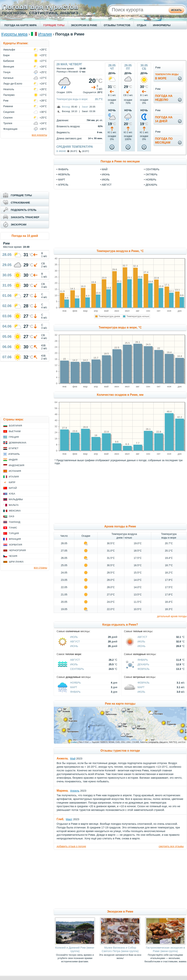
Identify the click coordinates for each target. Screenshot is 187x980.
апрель (63, 185)
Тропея (8, 123)
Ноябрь (76, 683)
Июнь (74, 646)
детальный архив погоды (172, 616)
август (107, 185)
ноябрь (151, 180)
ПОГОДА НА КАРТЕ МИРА (21, 25)
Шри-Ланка (16, 562)
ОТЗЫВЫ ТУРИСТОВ (117, 25)
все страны (40, 568)
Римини (8, 106)
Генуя (7, 72)
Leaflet (74, 742)
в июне (61, 151)
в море (167, 77)
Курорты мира (14, 34)
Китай (13, 488)
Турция (14, 533)
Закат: (85, 107)
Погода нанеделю (164, 98)
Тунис (13, 528)
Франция (15, 539)
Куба (12, 494)
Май (73, 758)
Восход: (66, 107)
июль (106, 180)
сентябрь (152, 169)
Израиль (14, 454)
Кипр (12, 482)
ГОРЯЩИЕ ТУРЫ (54, 25)
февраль (64, 174)
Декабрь (143, 664)
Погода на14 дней (164, 119)
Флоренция (10, 129)
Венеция (9, 67)
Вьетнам (15, 431)
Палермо (9, 95)
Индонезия (17, 465)
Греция (14, 437)
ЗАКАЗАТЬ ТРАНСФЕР (25, 217)
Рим (6, 101)
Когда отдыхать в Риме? (120, 625)
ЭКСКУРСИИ (19, 225)
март (62, 180)
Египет (14, 448)
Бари (6, 55)
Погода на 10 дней (25, 236)
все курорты (39, 135)
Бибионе (9, 61)
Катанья (8, 78)
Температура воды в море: (72, 99)
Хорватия (16, 545)
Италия (45, 34)
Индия (13, 460)
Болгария (16, 426)
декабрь (151, 185)
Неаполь (9, 89)
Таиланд (15, 522)
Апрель (75, 791)
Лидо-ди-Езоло (13, 84)
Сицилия (9, 112)
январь (63, 169)
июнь (106, 174)
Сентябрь (77, 669)
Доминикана (18, 443)
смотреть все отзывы (171, 846)
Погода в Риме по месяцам (120, 161)
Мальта (14, 505)
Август (75, 642)
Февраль (144, 669)
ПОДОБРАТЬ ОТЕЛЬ (24, 210)
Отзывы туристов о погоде (120, 751)
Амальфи (9, 50)
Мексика (15, 511)
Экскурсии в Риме (120, 912)
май (105, 169)
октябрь (151, 174)
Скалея (8, 118)
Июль (74, 637)
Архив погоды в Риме (120, 526)
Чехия (13, 556)
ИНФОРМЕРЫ (162, 25)
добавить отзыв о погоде (71, 846)
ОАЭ (12, 516)
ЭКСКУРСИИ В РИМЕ (84, 25)
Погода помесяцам (164, 141)
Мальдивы (16, 499)
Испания (15, 471)
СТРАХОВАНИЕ (20, 203)
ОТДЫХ (142, 25)
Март (74, 687)
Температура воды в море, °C (120, 327)
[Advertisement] (120, 48)
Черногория (17, 550)
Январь (143, 660)
